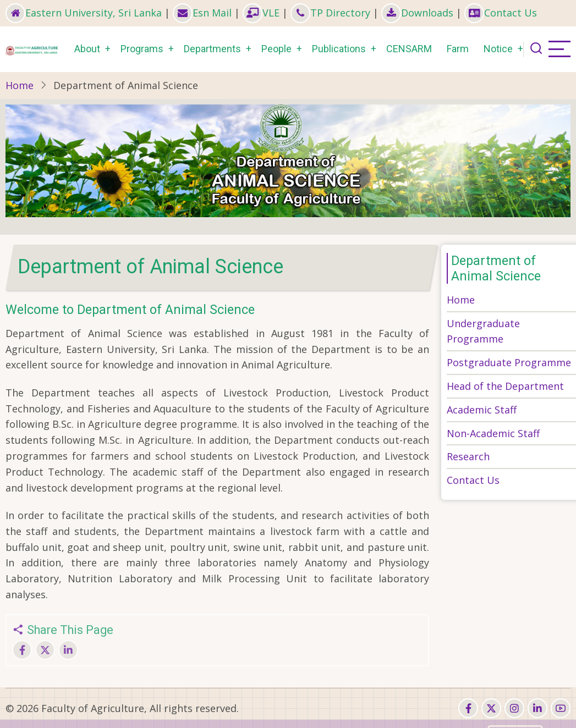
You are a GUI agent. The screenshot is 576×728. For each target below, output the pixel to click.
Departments (212, 49)
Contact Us (501, 13)
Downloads (417, 13)
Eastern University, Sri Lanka (84, 13)
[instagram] (514, 708)
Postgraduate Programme (509, 362)
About (87, 49)
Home (20, 85)
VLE (261, 13)
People (276, 49)
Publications (339, 49)
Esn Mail (202, 13)
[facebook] (468, 708)
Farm (458, 49)
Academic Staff (482, 410)
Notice (498, 49)
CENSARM (409, 49)
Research (468, 456)
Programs (142, 49)
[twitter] (491, 708)
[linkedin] (537, 708)
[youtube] (561, 708)
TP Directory (330, 13)
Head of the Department (505, 386)
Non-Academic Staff (493, 433)
